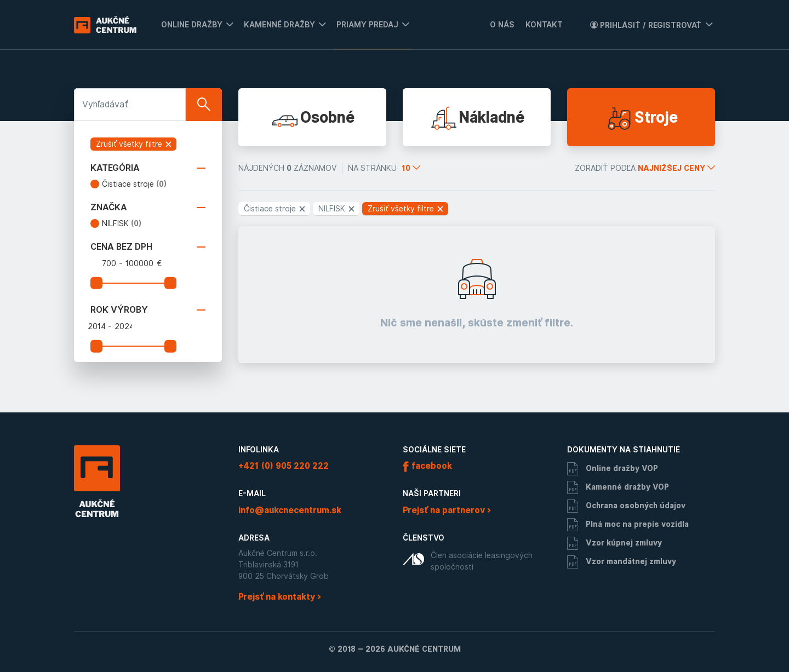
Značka (148, 208)
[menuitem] (194, 25)
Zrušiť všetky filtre (134, 144)
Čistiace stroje (135, 184)
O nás (502, 25)
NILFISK (122, 223)
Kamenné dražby (279, 25)
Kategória (148, 168)
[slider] (96, 283)
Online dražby (192, 25)
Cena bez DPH (148, 247)
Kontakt (544, 25)
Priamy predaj (367, 25)
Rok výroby (148, 310)
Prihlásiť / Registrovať (646, 25)
